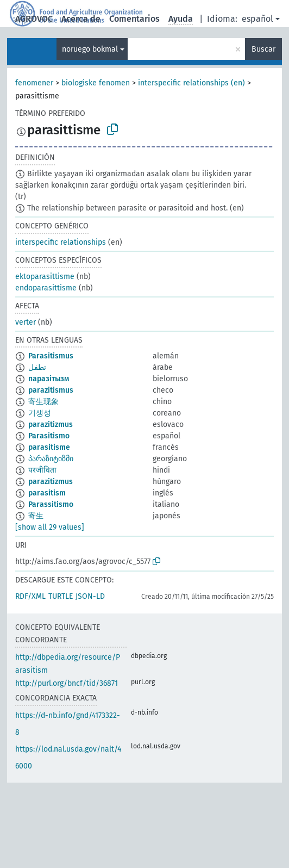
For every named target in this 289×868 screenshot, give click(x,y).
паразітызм (49, 379)
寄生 (36, 516)
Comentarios (134, 19)
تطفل (37, 367)
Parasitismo (49, 436)
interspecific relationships (61, 242)
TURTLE (61, 596)
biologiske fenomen (96, 83)
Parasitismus (51, 356)
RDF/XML (30, 596)
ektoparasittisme (45, 277)
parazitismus (51, 390)
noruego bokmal (90, 49)
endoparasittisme (46, 288)
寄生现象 (43, 402)
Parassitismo (51, 504)
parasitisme (49, 447)
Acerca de (81, 19)
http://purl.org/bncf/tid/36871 (67, 683)
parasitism (47, 493)
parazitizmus (51, 424)
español (257, 19)
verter (26, 322)
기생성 (40, 413)
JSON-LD (90, 596)
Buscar (263, 49)
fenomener (34, 83)
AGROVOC (34, 19)
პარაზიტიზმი (51, 459)
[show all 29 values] (50, 527)
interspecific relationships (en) (191, 83)
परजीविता (42, 470)
